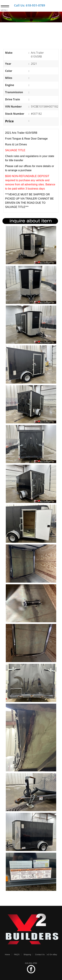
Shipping (27, 954)
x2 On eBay (52, 954)
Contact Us (40, 954)
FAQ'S (17, 954)
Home (8, 954)
